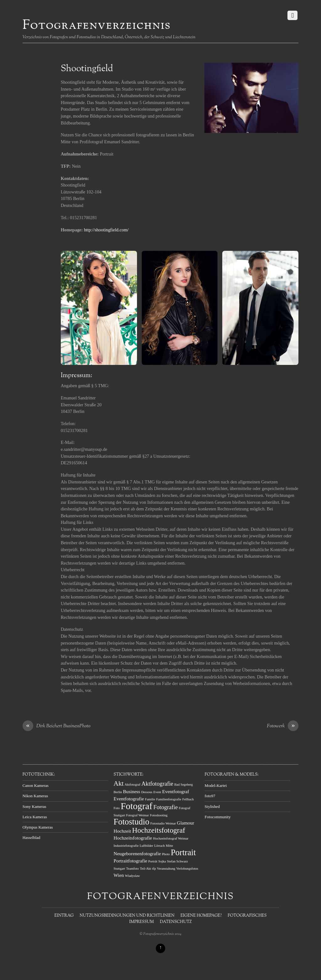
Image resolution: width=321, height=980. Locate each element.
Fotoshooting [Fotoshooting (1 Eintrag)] (159, 815)
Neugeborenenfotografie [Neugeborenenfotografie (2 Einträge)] (137, 854)
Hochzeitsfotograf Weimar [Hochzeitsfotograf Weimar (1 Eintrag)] (171, 838)
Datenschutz (176, 922)
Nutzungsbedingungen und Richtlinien (127, 916)
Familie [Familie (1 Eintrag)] (150, 799)
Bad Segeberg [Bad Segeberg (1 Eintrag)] (184, 785)
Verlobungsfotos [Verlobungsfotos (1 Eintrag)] (187, 869)
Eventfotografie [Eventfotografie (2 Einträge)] (129, 799)
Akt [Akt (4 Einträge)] (118, 783)
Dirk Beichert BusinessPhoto (57, 726)
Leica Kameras (35, 817)
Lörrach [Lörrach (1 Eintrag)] (160, 846)
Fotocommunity (218, 817)
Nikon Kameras (35, 796)
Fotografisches (247, 916)
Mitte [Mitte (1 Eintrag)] (169, 846)
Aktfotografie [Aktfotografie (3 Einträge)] (157, 784)
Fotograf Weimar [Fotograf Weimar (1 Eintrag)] (137, 815)
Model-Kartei (216, 785)
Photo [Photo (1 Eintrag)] (166, 854)
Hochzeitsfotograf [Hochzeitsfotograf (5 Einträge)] (158, 830)
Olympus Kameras (38, 827)
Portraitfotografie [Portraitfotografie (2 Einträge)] (130, 861)
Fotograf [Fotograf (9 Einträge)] (137, 806)
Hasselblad (32, 838)
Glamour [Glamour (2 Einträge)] (185, 823)
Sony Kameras (34, 806)
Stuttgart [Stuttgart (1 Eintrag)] (119, 869)
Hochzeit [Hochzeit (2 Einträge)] (122, 831)
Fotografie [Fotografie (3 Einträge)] (166, 807)
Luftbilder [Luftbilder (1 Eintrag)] (146, 846)
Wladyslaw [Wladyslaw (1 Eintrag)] (132, 876)
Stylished (212, 806)
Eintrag (64, 916)
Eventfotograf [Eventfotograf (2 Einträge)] (176, 791)
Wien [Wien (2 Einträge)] (119, 875)
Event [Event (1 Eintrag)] (157, 792)
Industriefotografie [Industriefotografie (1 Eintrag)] (126, 846)
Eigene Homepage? (201, 916)
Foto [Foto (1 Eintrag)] (117, 808)
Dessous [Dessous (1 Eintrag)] (147, 792)
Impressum (141, 922)
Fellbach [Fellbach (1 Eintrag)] (188, 799)
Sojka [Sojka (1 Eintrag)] (162, 861)
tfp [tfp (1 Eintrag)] (154, 869)
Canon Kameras (36, 785)
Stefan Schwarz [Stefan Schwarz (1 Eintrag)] (178, 861)
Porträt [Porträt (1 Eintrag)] (153, 861)
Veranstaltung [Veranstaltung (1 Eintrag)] (166, 869)
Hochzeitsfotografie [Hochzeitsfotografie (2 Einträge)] (133, 838)
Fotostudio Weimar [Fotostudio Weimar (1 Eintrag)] (163, 823)
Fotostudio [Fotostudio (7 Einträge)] (131, 822)
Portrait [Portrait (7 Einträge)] (183, 852)
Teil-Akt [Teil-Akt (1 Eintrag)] (145, 869)
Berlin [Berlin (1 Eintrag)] (118, 792)
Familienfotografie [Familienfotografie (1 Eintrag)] (169, 799)
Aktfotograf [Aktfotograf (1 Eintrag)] (133, 785)
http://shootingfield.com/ (106, 230)
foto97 (210, 796)
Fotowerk (283, 726)
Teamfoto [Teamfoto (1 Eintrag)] (132, 869)
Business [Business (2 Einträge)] (132, 791)
